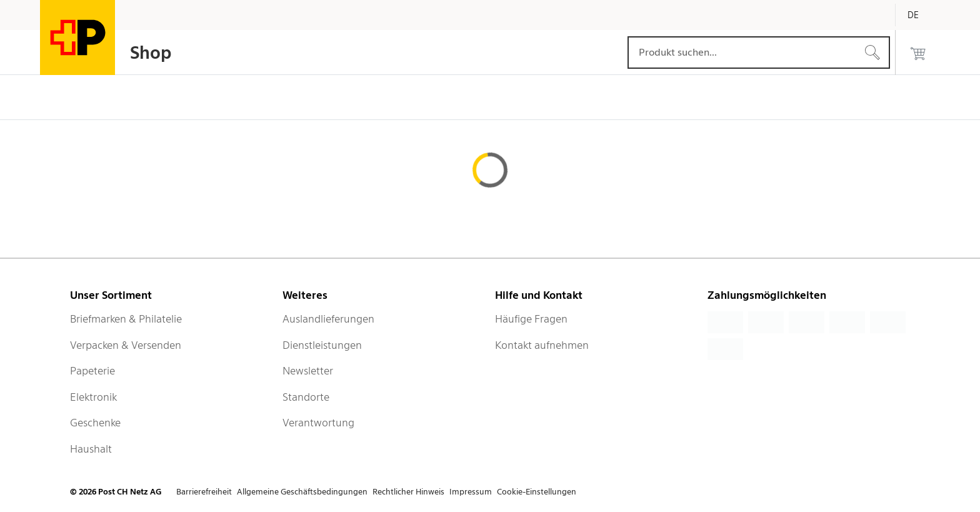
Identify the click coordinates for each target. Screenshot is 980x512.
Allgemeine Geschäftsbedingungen (302, 492)
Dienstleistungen (322, 345)
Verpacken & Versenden (126, 345)
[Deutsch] (922, 15)
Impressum (471, 492)
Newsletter (308, 371)
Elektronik (93, 397)
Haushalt (91, 449)
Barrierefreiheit (204, 492)
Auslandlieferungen (328, 319)
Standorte (306, 397)
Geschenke (95, 423)
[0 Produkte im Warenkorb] (918, 53)
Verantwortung (318, 423)
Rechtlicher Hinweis (408, 492)
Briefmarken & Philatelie (126, 319)
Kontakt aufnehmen (542, 345)
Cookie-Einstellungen (537, 492)
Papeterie (92, 371)
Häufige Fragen (531, 319)
